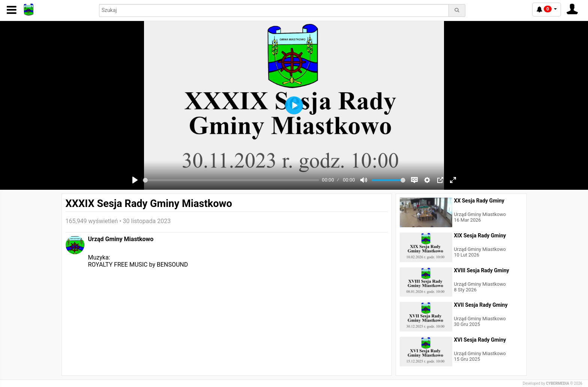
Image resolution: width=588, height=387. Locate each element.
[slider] (231, 180)
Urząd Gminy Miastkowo (121, 239)
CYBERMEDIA (558, 383)
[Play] (135, 180)
